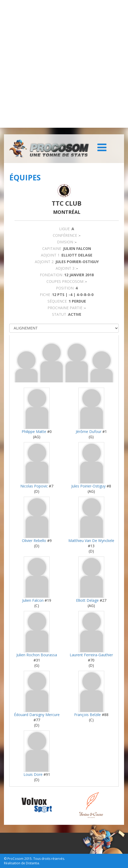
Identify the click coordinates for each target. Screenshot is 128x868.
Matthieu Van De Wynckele (91, 541)
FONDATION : (52, 275)
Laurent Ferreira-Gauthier (91, 655)
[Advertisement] (64, 64)
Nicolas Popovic (34, 486)
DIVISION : (66, 242)
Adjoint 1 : (51, 255)
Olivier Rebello (34, 541)
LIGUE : (65, 229)
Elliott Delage (87, 600)
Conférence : (66, 235)
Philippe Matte (34, 431)
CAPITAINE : (53, 248)
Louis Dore (33, 774)
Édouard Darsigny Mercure (37, 715)
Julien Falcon (33, 600)
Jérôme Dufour (89, 431)
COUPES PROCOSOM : (66, 281)
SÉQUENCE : (58, 301)
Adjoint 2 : (45, 262)
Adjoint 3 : (66, 268)
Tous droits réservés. (49, 859)
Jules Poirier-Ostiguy (88, 486)
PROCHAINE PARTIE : (66, 308)
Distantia (32, 863)
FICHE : (46, 295)
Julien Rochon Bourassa (37, 655)
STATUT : (60, 314)
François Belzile (87, 715)
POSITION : (66, 288)
